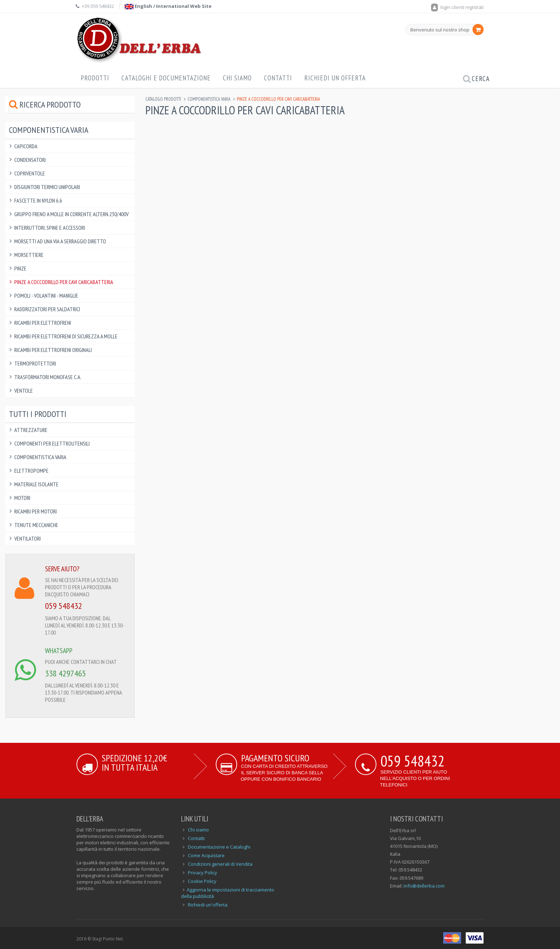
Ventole (24, 391)
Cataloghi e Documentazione (166, 78)
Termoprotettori (35, 363)
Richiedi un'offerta (208, 905)
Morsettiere (29, 255)
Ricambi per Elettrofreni (43, 323)
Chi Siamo (237, 78)
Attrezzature (31, 430)
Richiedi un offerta (335, 78)
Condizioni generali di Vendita (220, 864)
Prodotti (95, 78)
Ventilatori (27, 538)
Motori (22, 498)
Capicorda (26, 146)
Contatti (278, 78)
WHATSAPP (59, 651)
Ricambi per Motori (36, 511)
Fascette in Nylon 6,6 (38, 200)
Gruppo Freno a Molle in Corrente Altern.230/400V (71, 214)
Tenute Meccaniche (36, 525)
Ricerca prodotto (45, 105)
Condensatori (30, 160)
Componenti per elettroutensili (52, 443)
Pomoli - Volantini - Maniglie (46, 295)
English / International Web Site (168, 6)
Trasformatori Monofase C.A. (48, 377)
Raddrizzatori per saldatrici (47, 309)
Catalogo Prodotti (163, 99)
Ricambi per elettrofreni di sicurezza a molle (66, 336)
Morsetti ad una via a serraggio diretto (60, 241)
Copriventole (30, 173)
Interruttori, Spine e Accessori (50, 228)
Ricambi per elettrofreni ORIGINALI (53, 350)
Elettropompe (31, 471)
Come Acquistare (206, 855)
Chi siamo (198, 830)
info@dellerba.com (424, 886)
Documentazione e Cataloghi (219, 847)
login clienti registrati (457, 7)
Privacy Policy (202, 873)
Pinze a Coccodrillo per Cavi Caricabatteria (64, 282)
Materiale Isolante (36, 484)
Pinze (20, 268)
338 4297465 (66, 673)
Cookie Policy (202, 881)
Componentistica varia (209, 99)
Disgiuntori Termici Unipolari (47, 187)
